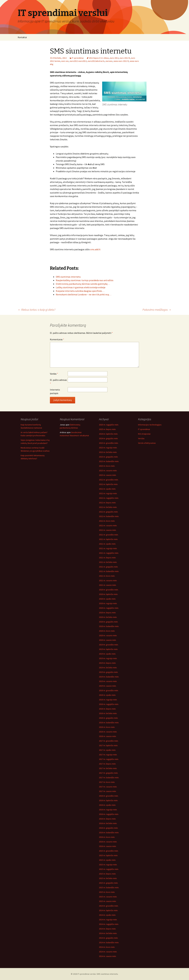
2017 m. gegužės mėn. (109, 773)
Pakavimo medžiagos (157, 310)
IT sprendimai (78, 58)
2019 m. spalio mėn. (107, 654)
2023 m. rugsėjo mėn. (108, 448)
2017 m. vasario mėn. (108, 787)
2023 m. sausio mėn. (108, 475)
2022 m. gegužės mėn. (109, 512)
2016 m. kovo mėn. (107, 837)
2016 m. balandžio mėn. (109, 832)
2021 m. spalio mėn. (107, 544)
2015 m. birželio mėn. (108, 878)
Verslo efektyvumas (147, 443)
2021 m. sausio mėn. (108, 585)
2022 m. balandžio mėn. (109, 516)
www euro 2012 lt (121, 61)
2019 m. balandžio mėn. (109, 677)
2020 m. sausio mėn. (108, 640)
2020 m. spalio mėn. (107, 599)
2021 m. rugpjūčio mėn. (109, 553)
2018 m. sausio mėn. (108, 736)
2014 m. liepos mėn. (107, 929)
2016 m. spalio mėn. (107, 805)
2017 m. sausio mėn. (108, 791)
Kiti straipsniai (144, 434)
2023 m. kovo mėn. (107, 466)
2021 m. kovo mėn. (107, 576)
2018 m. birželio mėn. (108, 713)
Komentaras (57, 339)
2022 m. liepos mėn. (107, 503)
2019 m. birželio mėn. (108, 668)
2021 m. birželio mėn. (108, 562)
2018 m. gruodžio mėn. (109, 690)
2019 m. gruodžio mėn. (109, 645)
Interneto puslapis (55, 391)
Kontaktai (22, 37)
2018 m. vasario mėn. (108, 732)
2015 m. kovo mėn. (107, 892)
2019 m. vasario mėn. (108, 681)
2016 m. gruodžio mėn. (109, 796)
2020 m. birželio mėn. (108, 617)
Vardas (54, 374)
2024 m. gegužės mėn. (109, 438)
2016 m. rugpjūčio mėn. (109, 814)
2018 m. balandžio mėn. (109, 723)
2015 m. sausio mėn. (108, 901)
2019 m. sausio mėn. (108, 686)
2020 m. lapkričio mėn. (108, 594)
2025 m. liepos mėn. (107, 429)
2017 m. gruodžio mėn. (109, 741)
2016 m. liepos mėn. (107, 819)
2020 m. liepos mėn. (107, 613)
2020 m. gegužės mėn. (109, 622)
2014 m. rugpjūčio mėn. (109, 924)
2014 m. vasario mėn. (108, 952)
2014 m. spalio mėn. (107, 915)
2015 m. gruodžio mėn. (109, 851)
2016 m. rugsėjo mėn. (108, 810)
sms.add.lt (95, 249)
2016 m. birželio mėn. (108, 823)
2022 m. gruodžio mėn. (109, 480)
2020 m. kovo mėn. (107, 631)
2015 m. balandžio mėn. (109, 887)
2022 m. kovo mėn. (107, 521)
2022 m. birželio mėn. (108, 507)
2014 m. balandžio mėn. (109, 942)
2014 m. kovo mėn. (107, 947)
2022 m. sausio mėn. (108, 530)
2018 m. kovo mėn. (107, 727)
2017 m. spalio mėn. (107, 750)
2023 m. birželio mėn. (108, 452)
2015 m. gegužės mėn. (109, 883)
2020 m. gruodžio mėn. (109, 590)
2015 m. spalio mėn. (107, 860)
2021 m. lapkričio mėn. (108, 539)
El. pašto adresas (58, 382)
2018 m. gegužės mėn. (109, 718)
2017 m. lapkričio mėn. (108, 745)
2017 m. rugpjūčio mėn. (109, 759)
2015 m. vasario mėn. (108, 897)
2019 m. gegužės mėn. (109, 672)
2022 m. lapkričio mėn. (108, 484)
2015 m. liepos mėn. (107, 874)
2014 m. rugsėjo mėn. (108, 920)
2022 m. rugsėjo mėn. (108, 493)
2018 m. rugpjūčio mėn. (109, 704)
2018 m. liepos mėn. (107, 709)
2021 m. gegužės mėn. (109, 567)
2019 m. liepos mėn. (107, 663)
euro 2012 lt (125, 58)
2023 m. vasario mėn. (108, 470)
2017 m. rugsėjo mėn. (108, 755)
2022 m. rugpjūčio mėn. (109, 498)
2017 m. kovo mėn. (107, 782)
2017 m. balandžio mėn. (109, 777)
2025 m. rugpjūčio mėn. (109, 425)
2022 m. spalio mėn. (107, 489)
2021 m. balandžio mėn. (109, 571)
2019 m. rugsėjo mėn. (108, 658)
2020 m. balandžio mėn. (109, 626)
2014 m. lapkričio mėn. (108, 910)
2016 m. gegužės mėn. (109, 828)
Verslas (141, 438)
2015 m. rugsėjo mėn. (108, 865)
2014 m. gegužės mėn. (109, 938)
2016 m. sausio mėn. (108, 846)
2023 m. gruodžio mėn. (109, 443)
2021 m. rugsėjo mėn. (108, 548)
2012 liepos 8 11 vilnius (99, 58)
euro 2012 (114, 58)
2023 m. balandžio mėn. (109, 461)
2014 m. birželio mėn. (108, 933)
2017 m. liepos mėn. (107, 764)
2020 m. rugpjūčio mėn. (109, 608)
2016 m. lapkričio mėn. (108, 800)
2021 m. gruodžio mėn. (109, 535)
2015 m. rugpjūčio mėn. (109, 869)
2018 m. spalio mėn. (107, 695)
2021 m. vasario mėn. (108, 580)
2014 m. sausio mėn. (108, 956)
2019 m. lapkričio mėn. (108, 649)
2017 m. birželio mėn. (108, 768)
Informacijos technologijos (150, 425)
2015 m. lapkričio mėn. (108, 855)
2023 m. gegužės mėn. (109, 457)
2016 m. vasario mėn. (108, 842)
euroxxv (109, 61)
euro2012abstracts (96, 61)
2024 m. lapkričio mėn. (108, 434)
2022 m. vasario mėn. (108, 525)
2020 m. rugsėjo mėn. (108, 603)
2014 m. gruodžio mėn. (109, 906)
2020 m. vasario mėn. (108, 635)
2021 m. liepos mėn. (107, 558)
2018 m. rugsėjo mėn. (108, 700)
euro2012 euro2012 (78, 61)
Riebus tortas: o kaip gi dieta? (37, 310)
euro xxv (65, 61)
